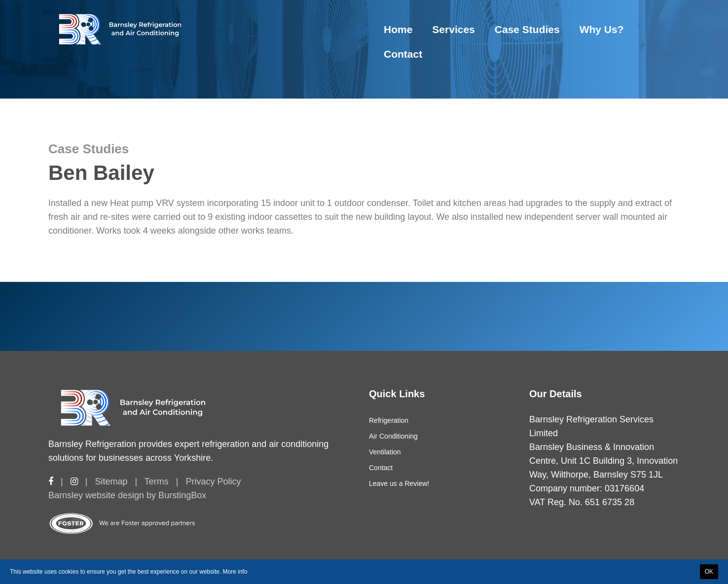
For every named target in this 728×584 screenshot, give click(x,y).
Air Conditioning (393, 436)
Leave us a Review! (399, 483)
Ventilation (385, 452)
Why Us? (602, 29)
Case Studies (527, 29)
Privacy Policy (213, 481)
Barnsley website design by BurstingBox (127, 495)
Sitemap (111, 481)
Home (398, 29)
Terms (157, 481)
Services (453, 29)
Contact (403, 54)
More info (235, 572)
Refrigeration (389, 420)
